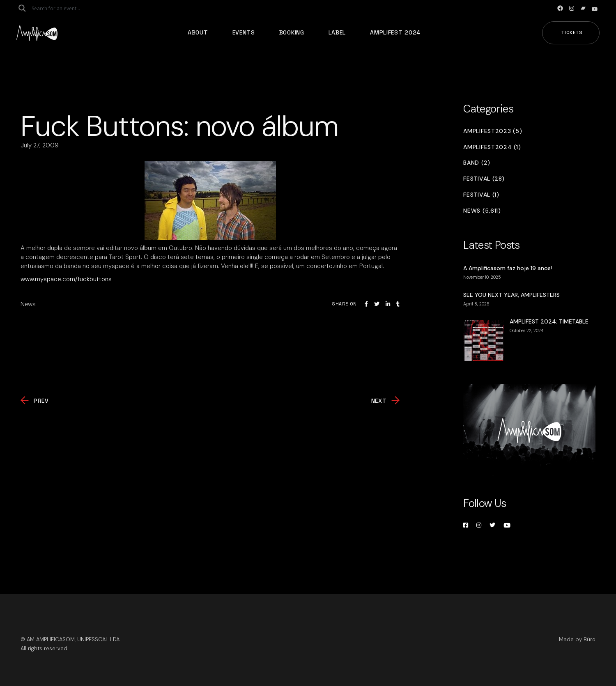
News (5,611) (482, 211)
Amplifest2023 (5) (493, 131)
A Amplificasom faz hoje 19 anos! (508, 268)
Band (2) (477, 163)
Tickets (572, 32)
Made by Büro (577, 639)
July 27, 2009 (40, 145)
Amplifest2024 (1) (492, 147)
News (28, 304)
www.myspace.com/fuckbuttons (66, 279)
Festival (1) (481, 195)
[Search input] (64, 8)
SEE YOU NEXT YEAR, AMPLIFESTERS (511, 295)
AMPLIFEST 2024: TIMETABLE (549, 321)
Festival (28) (484, 179)
